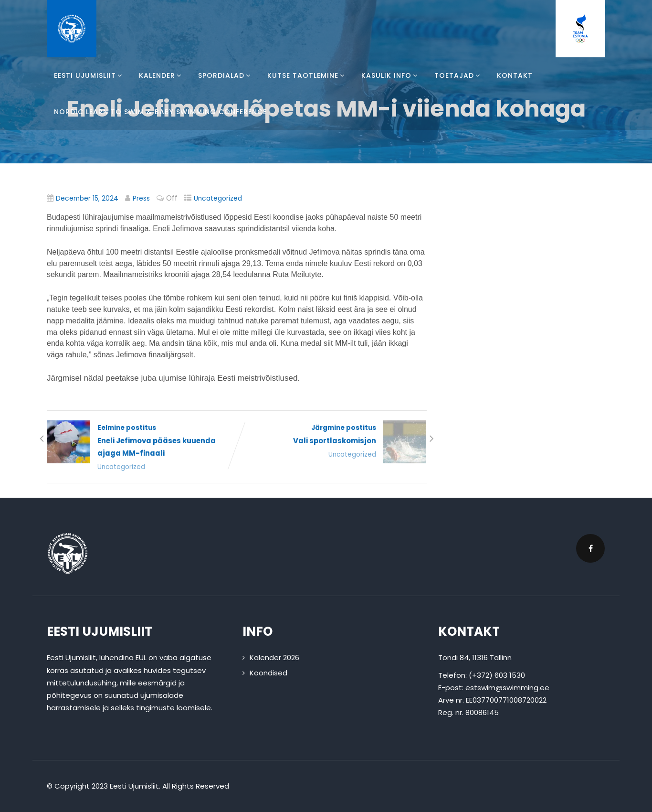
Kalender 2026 (274, 658)
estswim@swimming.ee (507, 688)
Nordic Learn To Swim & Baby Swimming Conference (160, 112)
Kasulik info (391, 75)
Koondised (268, 673)
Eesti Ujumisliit (89, 75)
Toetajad (458, 75)
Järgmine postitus (332, 435)
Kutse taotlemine (307, 75)
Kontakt (515, 75)
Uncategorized (218, 198)
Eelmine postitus (142, 441)
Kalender (161, 75)
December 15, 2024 (87, 198)
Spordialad (226, 75)
